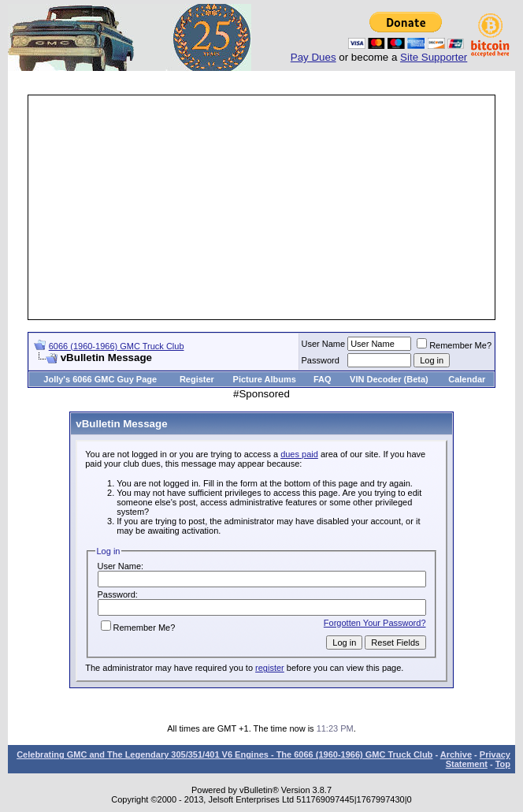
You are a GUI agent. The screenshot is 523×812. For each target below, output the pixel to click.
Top (503, 764)
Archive (456, 754)
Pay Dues (313, 57)
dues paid (299, 454)
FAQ (323, 379)
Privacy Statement (478, 759)
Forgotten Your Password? (375, 623)
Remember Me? (454, 345)
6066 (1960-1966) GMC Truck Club (117, 346)
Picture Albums (265, 379)
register (270, 668)
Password (321, 360)
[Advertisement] (276, 207)
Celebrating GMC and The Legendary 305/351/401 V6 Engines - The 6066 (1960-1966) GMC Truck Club (224, 754)
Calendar (467, 379)
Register (197, 379)
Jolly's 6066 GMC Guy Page (100, 379)
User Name (324, 344)
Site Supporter (434, 57)
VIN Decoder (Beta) (389, 379)
